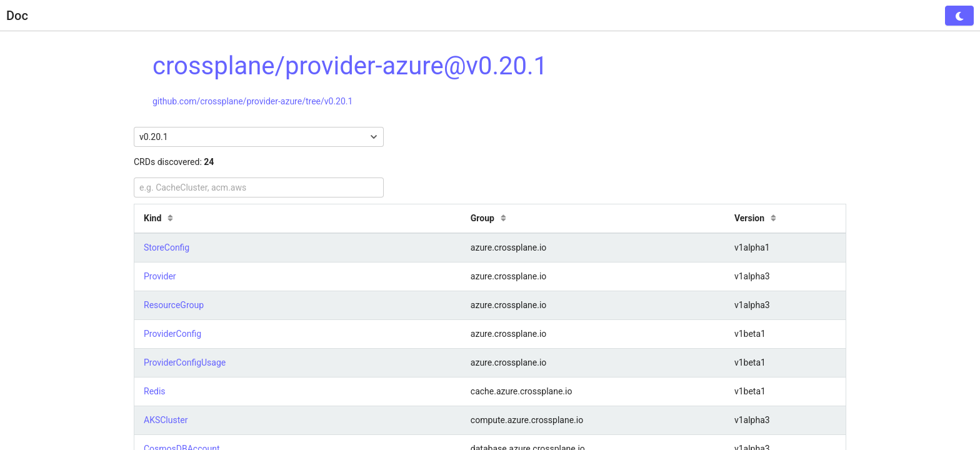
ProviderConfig (172, 334)
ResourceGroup (174, 305)
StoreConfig (167, 247)
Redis (155, 391)
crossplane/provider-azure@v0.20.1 (350, 66)
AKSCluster (166, 420)
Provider (160, 276)
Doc (17, 16)
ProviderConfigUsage (185, 362)
